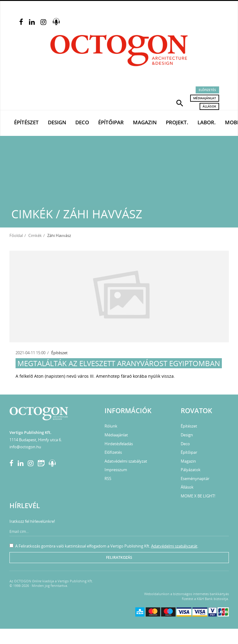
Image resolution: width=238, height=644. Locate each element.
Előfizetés (207, 90)
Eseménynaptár (195, 478)
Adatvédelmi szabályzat (126, 461)
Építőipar (111, 122)
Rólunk (111, 426)
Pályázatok (191, 470)
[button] (180, 103)
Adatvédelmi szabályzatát (174, 546)
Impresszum (116, 470)
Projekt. (177, 122)
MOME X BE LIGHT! (198, 496)
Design (57, 122)
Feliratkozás (119, 557)
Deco (82, 122)
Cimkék (35, 235)
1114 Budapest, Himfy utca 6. (36, 440)
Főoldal (16, 235)
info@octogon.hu (25, 447)
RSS (108, 478)
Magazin (145, 122)
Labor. (207, 122)
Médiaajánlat (205, 98)
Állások (209, 106)
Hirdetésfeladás (119, 444)
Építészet (26, 122)
